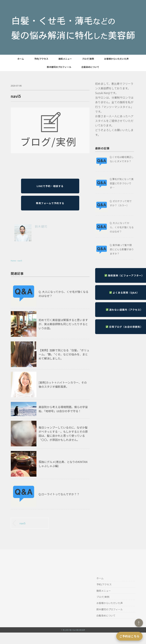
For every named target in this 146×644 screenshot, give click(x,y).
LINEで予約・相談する (50, 186)
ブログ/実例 (88, 59)
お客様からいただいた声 (116, 59)
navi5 (20, 261)
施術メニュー (65, 59)
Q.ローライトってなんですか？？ (59, 494)
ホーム (21, 59)
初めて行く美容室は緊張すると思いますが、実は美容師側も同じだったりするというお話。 (63, 324)
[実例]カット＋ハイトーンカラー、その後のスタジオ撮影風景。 (63, 384)
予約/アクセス (41, 59)
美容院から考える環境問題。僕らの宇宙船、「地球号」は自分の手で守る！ (63, 409)
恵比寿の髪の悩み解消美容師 (74, 630)
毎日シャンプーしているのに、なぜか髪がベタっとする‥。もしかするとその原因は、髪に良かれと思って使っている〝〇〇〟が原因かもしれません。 (63, 434)
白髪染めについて (90, 67)
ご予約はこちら (129, 636)
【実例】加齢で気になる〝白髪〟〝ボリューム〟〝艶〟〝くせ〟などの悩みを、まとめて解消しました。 (64, 354)
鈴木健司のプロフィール (59, 67)
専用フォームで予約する (50, 203)
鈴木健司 (41, 226)
